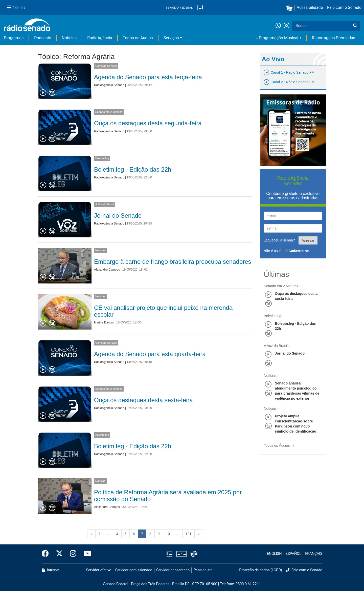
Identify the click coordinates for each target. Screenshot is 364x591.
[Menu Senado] (16, 8)
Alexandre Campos (107, 270)
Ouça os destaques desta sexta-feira (143, 400)
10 (168, 534)
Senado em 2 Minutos (109, 112)
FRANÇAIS (314, 554)
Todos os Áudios (138, 38)
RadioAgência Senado (109, 85)
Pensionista (203, 570)
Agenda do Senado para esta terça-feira (148, 77)
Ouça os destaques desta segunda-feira (148, 123)
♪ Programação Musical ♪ (279, 38)
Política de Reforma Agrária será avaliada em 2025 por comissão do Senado (168, 495)
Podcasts (43, 38)
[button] (290, 8)
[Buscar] (355, 26)
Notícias (69, 38)
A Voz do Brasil (105, 204)
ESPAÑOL (293, 554)
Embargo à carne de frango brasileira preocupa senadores (173, 262)
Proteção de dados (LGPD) (261, 570)
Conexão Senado (106, 66)
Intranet (51, 570)
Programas (14, 38)
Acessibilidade (310, 7)
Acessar (308, 240)
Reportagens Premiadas (334, 38)
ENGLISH (274, 554)
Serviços (171, 38)
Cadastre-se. (299, 251)
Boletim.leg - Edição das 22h (133, 169)
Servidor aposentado (173, 570)
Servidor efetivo (99, 570)
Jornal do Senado (118, 216)
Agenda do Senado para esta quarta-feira (150, 354)
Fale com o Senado (344, 7)
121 (188, 534)
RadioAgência (100, 38)
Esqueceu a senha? (279, 240)
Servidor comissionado (134, 570)
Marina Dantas (104, 322)
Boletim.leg (102, 158)
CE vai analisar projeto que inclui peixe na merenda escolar (163, 311)
